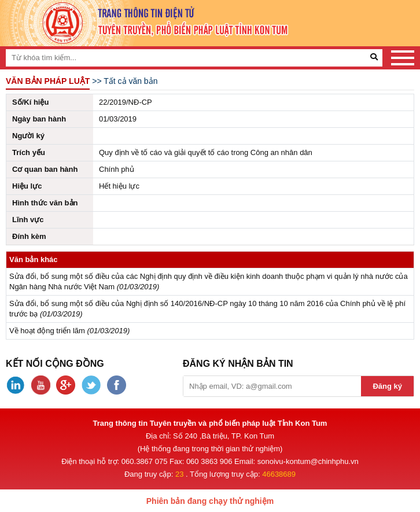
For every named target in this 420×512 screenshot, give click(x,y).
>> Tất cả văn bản (125, 81)
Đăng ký (387, 386)
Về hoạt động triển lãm (47, 331)
